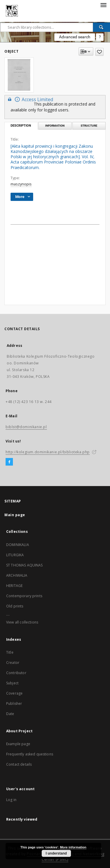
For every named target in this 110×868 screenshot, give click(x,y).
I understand (56, 853)
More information (73, 847)
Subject (12, 683)
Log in (11, 800)
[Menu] (103, 5)
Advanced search (75, 37)
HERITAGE (14, 586)
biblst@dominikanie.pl (26, 427)
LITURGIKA (15, 555)
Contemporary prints (24, 596)
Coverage (14, 693)
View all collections (22, 622)
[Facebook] (9, 462)
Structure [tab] (89, 126)
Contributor (16, 673)
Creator (13, 663)
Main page (15, 515)
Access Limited (30, 99)
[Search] (101, 27)
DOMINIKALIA (18, 545)
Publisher (14, 703)
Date (10, 714)
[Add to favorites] (99, 52)
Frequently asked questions (30, 754)
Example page (18, 744)
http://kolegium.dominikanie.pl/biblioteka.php (48, 452)
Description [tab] (21, 126)
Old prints (15, 606)
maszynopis (21, 184)
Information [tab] (55, 126)
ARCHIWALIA (17, 575)
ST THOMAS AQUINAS (24, 565)
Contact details (19, 764)
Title (10, 652)
